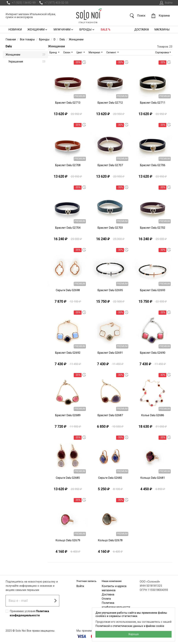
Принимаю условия (29, 613)
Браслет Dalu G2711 (153, 103)
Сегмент (112, 52)
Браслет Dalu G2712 (110, 103)
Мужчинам (64, 30)
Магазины (162, 30)
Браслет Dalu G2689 (68, 415)
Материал (95, 52)
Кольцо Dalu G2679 (68, 540)
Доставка (142, 30)
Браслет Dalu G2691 (110, 353)
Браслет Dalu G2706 (153, 165)
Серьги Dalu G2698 (68, 290)
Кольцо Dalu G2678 (110, 540)
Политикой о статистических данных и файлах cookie (130, 626)
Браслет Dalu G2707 (110, 165)
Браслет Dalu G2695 (110, 290)
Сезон (67, 52)
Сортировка (162, 52)
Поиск (137, 16)
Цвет (80, 52)
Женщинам (38, 30)
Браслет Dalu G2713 (68, 103)
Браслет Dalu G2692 (68, 353)
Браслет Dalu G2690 (153, 353)
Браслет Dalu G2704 (68, 228)
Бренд (53, 52)
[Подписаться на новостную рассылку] (55, 601)
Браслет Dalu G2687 (110, 415)
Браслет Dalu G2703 (110, 228)
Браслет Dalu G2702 (153, 228)
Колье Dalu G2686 (153, 415)
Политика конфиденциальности (116, 605)
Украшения (27, 62)
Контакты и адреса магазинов (114, 588)
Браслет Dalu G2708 (68, 165)
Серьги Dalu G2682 (110, 478)
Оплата (106, 599)
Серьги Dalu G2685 (68, 478)
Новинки (15, 30)
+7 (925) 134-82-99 (21, 3)
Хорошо (133, 634)
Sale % (106, 30)
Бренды (87, 30)
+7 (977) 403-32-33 (53, 3)
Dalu (9, 46)
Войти (166, 3)
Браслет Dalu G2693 (153, 290)
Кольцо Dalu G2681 (153, 478)
